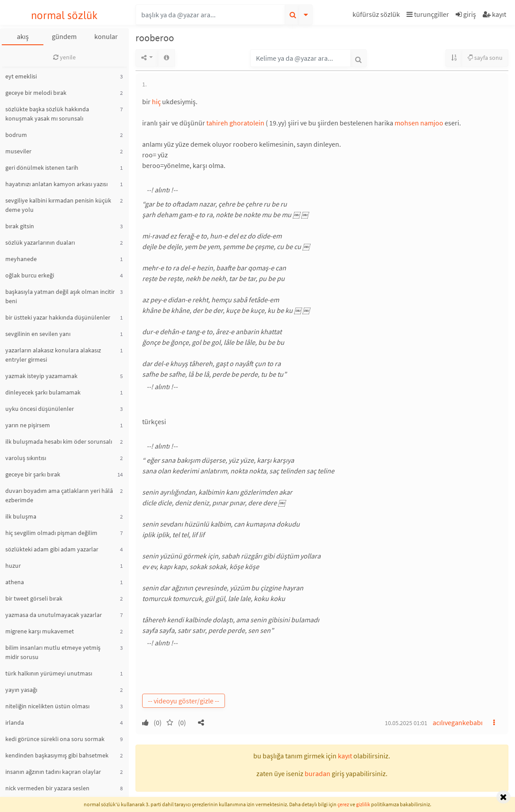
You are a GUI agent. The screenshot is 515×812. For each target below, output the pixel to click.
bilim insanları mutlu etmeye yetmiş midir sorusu (53, 652)
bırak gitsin (20, 226)
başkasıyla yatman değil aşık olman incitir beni (60, 296)
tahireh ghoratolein (235, 123)
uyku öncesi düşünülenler (40, 409)
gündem (64, 36)
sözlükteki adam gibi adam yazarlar (52, 549)
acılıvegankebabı (458, 722)
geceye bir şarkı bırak (33, 474)
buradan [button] (318, 773)
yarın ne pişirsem (28, 425)
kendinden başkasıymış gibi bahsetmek (57, 755)
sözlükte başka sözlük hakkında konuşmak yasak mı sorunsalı (47, 114)
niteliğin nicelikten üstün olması (47, 706)
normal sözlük (64, 15)
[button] (377, 16)
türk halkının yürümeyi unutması (49, 673)
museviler (18, 151)
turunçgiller (428, 14)
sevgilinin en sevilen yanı (38, 334)
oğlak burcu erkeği (30, 275)
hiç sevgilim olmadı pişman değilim (51, 533)
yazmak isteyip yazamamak (41, 376)
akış (23, 36)
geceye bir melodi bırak (36, 93)
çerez (343, 804)
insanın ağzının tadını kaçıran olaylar (53, 772)
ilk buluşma (21, 516)
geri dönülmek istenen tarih (42, 168)
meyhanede (21, 259)
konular (106, 36)
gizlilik (363, 804)
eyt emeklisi (21, 76)
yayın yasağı (21, 690)
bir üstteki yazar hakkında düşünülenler (58, 317)
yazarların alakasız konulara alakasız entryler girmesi (53, 355)
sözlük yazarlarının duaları (40, 242)
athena (15, 582)
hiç (156, 101)
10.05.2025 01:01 (406, 723)
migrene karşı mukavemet (40, 631)
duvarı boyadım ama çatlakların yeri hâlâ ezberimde (59, 495)
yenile (64, 57)
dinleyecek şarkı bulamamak (43, 392)
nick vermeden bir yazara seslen (47, 788)
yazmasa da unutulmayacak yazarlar (54, 615)
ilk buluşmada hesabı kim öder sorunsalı (59, 441)
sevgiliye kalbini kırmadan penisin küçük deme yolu (58, 205)
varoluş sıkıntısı (26, 458)
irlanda (15, 722)
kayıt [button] (345, 756)
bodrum (16, 135)
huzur (13, 566)
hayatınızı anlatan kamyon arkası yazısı (56, 184)
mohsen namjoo (419, 123)
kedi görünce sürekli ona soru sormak (55, 739)
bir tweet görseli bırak (34, 598)
